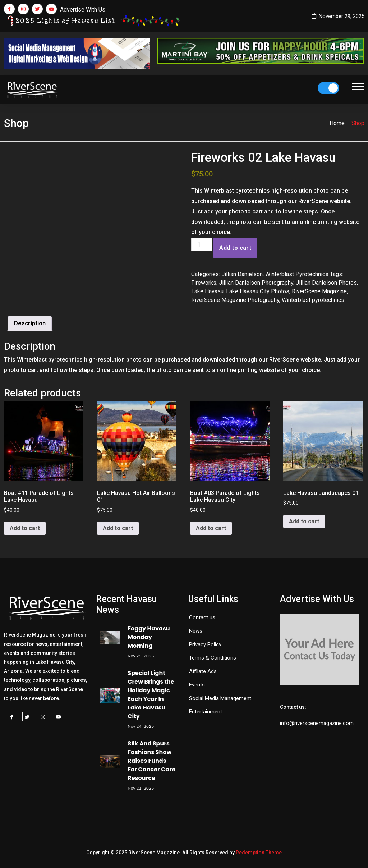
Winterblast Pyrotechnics (297, 274)
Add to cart (235, 248)
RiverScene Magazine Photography (235, 300)
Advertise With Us (83, 10)
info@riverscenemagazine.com (317, 723)
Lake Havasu (207, 291)
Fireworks (204, 283)
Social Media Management (220, 698)
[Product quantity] (202, 244)
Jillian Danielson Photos (326, 283)
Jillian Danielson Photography (256, 283)
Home (337, 123)
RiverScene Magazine (319, 291)
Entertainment (206, 712)
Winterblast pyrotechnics (313, 300)
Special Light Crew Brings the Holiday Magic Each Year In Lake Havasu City (151, 695)
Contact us (202, 617)
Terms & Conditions (213, 658)
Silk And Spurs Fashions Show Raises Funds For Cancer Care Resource (151, 761)
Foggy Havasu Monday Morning (149, 637)
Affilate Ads (203, 671)
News (196, 631)
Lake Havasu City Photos (258, 291)
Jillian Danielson (242, 274)
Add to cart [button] (25, 528)
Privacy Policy (205, 644)
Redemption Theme (259, 853)
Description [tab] (30, 323)
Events (197, 685)
